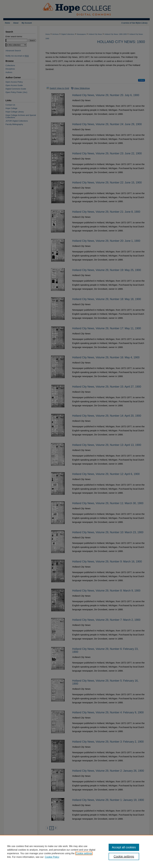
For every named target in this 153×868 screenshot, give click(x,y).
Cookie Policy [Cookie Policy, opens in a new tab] (52, 857)
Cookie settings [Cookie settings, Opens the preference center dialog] (124, 856)
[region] (76, 852)
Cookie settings (84, 853)
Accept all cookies (124, 847)
